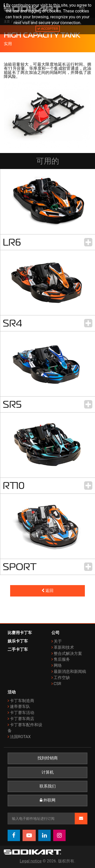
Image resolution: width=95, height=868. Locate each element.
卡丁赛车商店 (22, 719)
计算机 (48, 772)
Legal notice (31, 861)
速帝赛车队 (20, 707)
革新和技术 (64, 647)
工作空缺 (62, 678)
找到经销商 (48, 758)
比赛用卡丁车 (20, 633)
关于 (58, 641)
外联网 (48, 800)
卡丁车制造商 (22, 701)
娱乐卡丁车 (18, 641)
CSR (58, 684)
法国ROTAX (20, 737)
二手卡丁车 (18, 649)
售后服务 (62, 659)
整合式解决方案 (68, 653)
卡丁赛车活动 (22, 713)
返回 (48, 591)
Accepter (48, 29)
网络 (58, 665)
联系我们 (48, 786)
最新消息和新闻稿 (70, 671)
